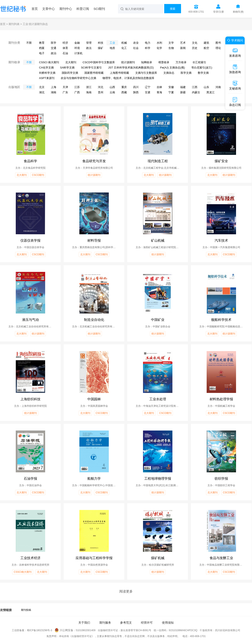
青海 (159, 92)
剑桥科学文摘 (47, 73)
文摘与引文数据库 (146, 73)
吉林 (159, 87)
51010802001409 (86, 630)
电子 (42, 53)
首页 (35, 9)
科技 (101, 43)
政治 (54, 53)
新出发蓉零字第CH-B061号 (136, 630)
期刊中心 (66, 9)
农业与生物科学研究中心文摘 (78, 78)
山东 (206, 87)
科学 (148, 48)
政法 (89, 48)
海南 (89, 92)
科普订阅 (83, 9)
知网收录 (147, 62)
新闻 (183, 48)
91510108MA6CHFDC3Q (183, 630)
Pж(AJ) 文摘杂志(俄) (172, 68)
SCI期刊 (99, 9)
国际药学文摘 (70, 73)
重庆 (124, 87)
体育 (65, 48)
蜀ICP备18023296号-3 (39, 630)
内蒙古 (196, 92)
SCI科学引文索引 (91, 68)
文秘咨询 (235, 85)
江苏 (77, 87)
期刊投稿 (26, 610)
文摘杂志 (169, 73)
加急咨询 (235, 69)
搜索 (173, 9)
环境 (77, 48)
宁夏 (171, 92)
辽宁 (148, 87)
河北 (101, 87)
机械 (124, 43)
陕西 (136, 92)
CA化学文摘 (46, 68)
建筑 (206, 43)
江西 (195, 87)
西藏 (124, 92)
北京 (42, 87)
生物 (171, 48)
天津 (65, 87)
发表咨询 (235, 53)
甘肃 (148, 92)
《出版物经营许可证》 (82, 636)
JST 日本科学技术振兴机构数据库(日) (131, 68)
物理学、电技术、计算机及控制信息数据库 (128, 78)
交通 (54, 48)
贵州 (101, 92)
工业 (112, 43)
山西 (112, 87)
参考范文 (126, 623)
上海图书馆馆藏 (119, 73)
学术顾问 (234, 40)
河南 (218, 87)
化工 (124, 48)
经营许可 (147, 623)
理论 (218, 48)
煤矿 (101, 48)
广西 (77, 92)
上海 (54, 87)
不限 (29, 43)
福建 (183, 87)
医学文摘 (186, 73)
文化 (195, 43)
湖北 (42, 92)
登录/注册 (219, 12)
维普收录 (164, 62)
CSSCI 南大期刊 (49, 62)
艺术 (183, 43)
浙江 (89, 87)
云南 (112, 92)
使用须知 (168, 623)
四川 (136, 87)
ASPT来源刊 (47, 78)
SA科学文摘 (67, 68)
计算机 (78, 53)
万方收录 (181, 62)
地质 (112, 48)
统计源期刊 (128, 62)
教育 (42, 43)
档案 (42, 48)
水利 (159, 43)
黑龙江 (211, 92)
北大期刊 (71, 62)
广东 (65, 92)
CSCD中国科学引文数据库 (99, 62)
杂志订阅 (235, 102)
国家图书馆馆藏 (94, 73)
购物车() (238, 12)
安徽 (171, 87)
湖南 (54, 92)
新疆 (183, 92)
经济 (65, 43)
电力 (148, 43)
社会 (136, 48)
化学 (159, 48)
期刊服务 (105, 623)
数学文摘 (203, 73)
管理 (89, 43)
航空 (206, 48)
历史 (195, 48)
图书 (218, 43)
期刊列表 (14, 24)
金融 (77, 43)
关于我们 (84, 623)
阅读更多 (126, 591)
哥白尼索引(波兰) (202, 68)
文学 (171, 43)
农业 (136, 43)
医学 (54, 43)
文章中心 (49, 9)
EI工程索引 (199, 62)
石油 (65, 53)
